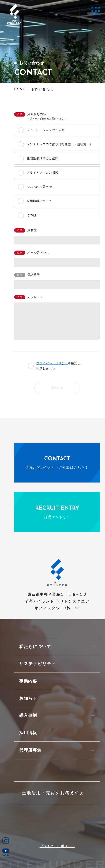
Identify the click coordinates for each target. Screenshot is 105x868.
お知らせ (28, 698)
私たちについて (35, 647)
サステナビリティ (38, 664)
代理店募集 (30, 750)
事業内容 (28, 681)
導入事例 (28, 715)
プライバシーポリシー (52, 363)
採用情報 (28, 733)
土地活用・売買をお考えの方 (53, 793)
